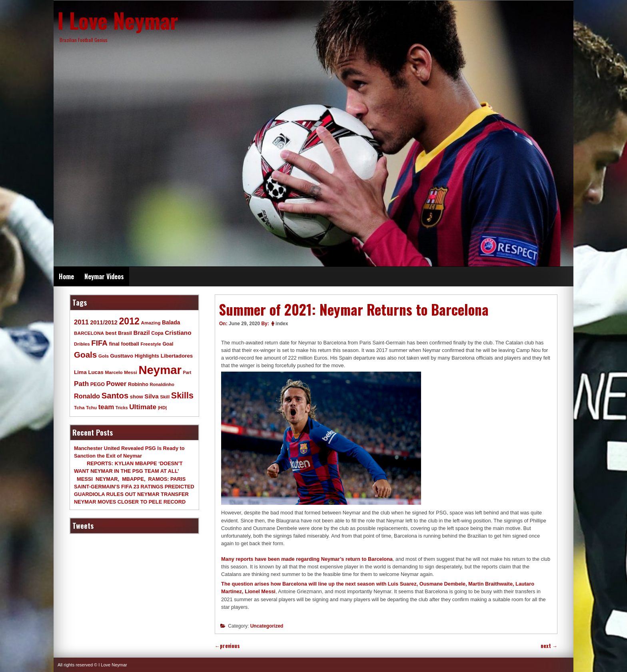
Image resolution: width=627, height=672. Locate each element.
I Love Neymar (118, 20)
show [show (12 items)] (137, 397)
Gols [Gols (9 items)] (104, 356)
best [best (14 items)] (111, 333)
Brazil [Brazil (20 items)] (142, 333)
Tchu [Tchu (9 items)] (91, 407)
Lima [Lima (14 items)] (80, 372)
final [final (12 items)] (114, 344)
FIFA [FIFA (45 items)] (99, 343)
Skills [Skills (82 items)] (182, 396)
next (549, 646)
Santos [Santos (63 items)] (115, 396)
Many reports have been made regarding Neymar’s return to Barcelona (307, 559)
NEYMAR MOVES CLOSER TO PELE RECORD (130, 502)
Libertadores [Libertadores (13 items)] (177, 356)
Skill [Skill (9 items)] (165, 397)
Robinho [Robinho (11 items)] (138, 384)
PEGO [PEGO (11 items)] (98, 384)
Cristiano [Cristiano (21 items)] (178, 333)
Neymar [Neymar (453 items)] (160, 370)
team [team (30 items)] (106, 407)
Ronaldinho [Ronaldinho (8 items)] (162, 384)
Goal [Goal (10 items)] (168, 344)
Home (66, 276)
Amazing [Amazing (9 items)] (151, 323)
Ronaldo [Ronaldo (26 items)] (87, 396)
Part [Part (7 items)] (187, 372)
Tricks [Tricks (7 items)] (122, 408)
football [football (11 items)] (130, 344)
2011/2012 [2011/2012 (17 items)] (104, 322)
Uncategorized (267, 626)
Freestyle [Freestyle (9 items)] (151, 344)
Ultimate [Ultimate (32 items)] (143, 407)
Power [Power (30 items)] (117, 384)
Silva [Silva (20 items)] (151, 396)
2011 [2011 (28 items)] (81, 322)
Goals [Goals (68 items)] (85, 355)
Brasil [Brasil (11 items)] (125, 333)
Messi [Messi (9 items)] (131, 372)
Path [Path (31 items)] (81, 384)
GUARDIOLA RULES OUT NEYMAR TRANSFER (131, 494)
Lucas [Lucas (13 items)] (96, 372)
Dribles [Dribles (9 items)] (82, 344)
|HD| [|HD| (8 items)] (162, 408)
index (282, 324)
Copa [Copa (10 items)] (157, 333)
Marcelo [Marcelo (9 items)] (114, 372)
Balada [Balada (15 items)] (171, 322)
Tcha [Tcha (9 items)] (79, 407)
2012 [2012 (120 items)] (129, 321)
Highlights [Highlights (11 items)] (147, 356)
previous (227, 646)
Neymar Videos (104, 276)
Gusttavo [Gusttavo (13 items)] (122, 356)
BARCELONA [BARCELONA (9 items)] (89, 333)
